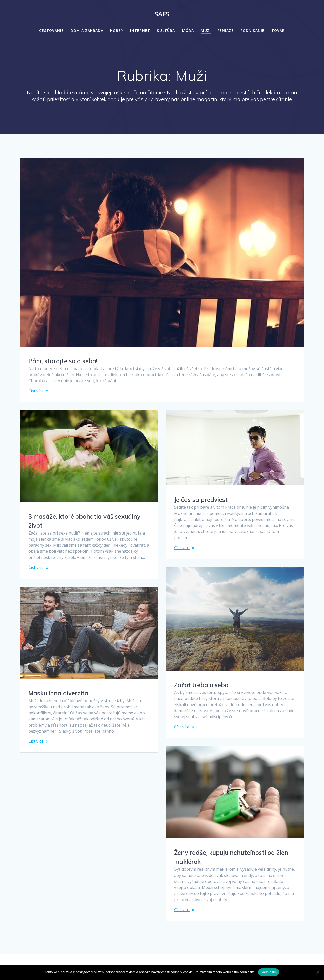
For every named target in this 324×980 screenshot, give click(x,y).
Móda (188, 30)
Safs (162, 14)
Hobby (117, 30)
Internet (140, 30)
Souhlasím (269, 972)
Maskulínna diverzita (58, 693)
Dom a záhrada (87, 30)
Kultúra (166, 30)
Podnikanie (252, 30)
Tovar (278, 30)
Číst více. (36, 391)
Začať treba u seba (201, 685)
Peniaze (226, 30)
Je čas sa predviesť (201, 500)
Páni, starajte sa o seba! (63, 361)
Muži (206, 30)
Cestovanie (52, 30)
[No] (318, 972)
